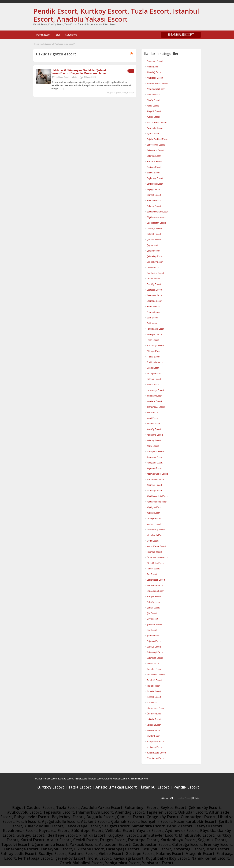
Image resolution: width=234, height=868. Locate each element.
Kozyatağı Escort (155, 491)
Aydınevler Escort (155, 128)
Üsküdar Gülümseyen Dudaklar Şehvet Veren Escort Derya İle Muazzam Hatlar (79, 72)
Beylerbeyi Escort (155, 178)
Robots (196, 798)
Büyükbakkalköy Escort (158, 212)
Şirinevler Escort (154, 625)
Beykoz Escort (153, 173)
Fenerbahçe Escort (156, 329)
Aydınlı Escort (153, 134)
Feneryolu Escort (155, 334)
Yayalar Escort (153, 736)
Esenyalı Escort (154, 307)
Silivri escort (152, 619)
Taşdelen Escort (154, 669)
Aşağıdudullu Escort (156, 89)
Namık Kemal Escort (156, 546)
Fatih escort (152, 323)
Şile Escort (152, 613)
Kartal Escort (153, 446)
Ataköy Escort (153, 100)
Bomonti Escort (154, 195)
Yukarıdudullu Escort (156, 753)
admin (74, 77)
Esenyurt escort (154, 312)
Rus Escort (152, 574)
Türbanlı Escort (154, 697)
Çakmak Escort (154, 234)
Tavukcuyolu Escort (156, 675)
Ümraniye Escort (155, 714)
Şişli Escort (152, 630)
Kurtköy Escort (154, 513)
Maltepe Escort (154, 524)
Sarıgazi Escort (154, 597)
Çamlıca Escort (154, 240)
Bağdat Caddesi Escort (157, 139)
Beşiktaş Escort (154, 167)
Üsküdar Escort (62, 77)
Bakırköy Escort (154, 156)
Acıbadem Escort (155, 61)
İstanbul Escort (154, 424)
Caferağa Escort (154, 229)
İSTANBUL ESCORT (181, 35)
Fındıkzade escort (155, 362)
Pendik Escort (44, 35)
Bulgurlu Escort (154, 206)
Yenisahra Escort (155, 747)
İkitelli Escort (153, 413)
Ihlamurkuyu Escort (156, 407)
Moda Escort (153, 541)
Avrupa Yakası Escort (157, 123)
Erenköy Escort (154, 284)
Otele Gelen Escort (156, 563)
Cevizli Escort (153, 268)
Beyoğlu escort (154, 189)
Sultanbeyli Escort (155, 652)
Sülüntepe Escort (155, 658)
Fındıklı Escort (153, 357)
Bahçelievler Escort (156, 145)
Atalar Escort (153, 106)
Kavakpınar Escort (155, 452)
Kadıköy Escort (154, 429)
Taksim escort (153, 664)
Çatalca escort (153, 251)
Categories (71, 35)
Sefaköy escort (154, 602)
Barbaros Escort (154, 162)
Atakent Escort (154, 95)
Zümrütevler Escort (156, 758)
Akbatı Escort (153, 67)
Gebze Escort (153, 368)
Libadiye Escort (154, 519)
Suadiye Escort (154, 647)
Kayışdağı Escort (155, 463)
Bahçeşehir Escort (155, 150)
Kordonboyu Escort (156, 479)
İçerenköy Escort (155, 396)
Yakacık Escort (154, 730)
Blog (58, 35)
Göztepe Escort (154, 374)
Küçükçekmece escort (157, 502)
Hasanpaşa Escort (155, 390)
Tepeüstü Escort (154, 680)
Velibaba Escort (154, 725)
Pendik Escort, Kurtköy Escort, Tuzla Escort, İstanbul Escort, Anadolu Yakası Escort (116, 15)
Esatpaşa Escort (154, 290)
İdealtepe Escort (154, 401)
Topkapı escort (154, 686)
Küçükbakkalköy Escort (158, 496)
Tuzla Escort (153, 703)
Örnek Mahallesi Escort (158, 558)
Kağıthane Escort (155, 435)
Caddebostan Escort (156, 223)
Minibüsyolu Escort (156, 535)
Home (37, 44)
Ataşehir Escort (154, 111)
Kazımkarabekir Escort (157, 474)
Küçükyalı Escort (155, 507)
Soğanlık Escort (154, 641)
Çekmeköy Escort (155, 256)
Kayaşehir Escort (155, 457)
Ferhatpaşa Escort (155, 346)
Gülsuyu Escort (154, 379)
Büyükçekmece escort (157, 217)
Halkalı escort (153, 385)
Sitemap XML (168, 798)
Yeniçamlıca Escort (156, 742)
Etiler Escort (152, 318)
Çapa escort (152, 245)
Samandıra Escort (155, 585)
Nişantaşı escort (154, 552)
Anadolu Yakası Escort (157, 83)
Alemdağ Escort (154, 72)
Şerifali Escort (153, 608)
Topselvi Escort (154, 691)
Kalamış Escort (154, 440)
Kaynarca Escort (154, 468)
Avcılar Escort (153, 117)
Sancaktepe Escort (156, 591)
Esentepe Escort (154, 301)
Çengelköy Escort (155, 262)
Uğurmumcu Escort (156, 708)
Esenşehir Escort (155, 295)
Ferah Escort (153, 340)
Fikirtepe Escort (154, 351)
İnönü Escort (153, 418)
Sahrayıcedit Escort (156, 580)
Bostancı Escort (154, 201)
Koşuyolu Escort (154, 485)
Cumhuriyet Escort (155, 273)
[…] (62, 89)
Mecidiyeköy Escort (156, 530)
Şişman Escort (153, 636)
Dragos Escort (153, 279)
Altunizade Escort (155, 78)
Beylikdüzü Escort (155, 184)
